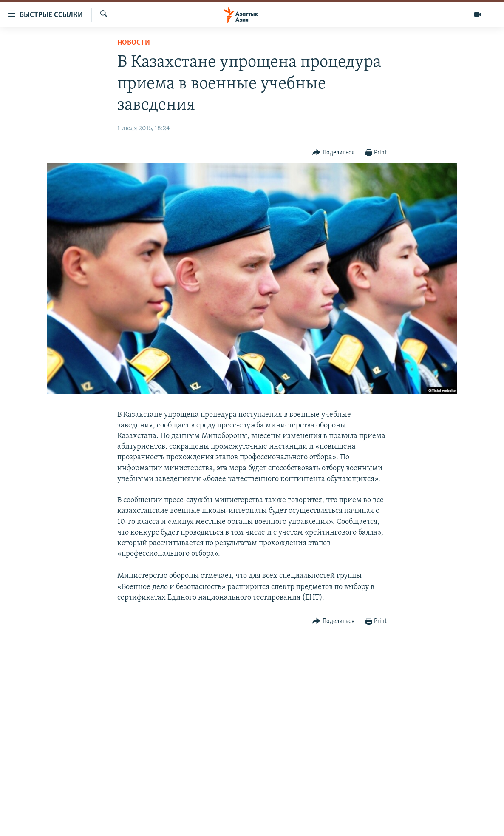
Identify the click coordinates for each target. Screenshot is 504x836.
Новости (134, 43)
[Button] (333, 153)
